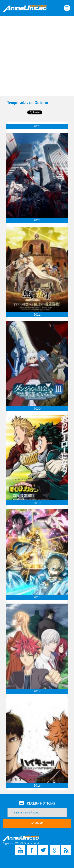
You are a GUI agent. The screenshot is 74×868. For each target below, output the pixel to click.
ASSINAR (37, 823)
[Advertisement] (37, 56)
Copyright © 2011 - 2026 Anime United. (21, 840)
